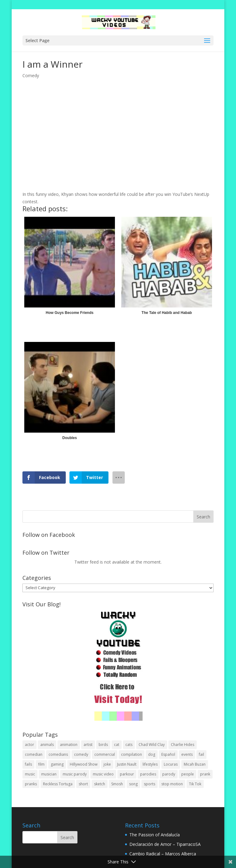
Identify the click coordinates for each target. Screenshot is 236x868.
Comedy (31, 75)
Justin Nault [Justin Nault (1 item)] (127, 764)
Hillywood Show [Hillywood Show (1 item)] (84, 764)
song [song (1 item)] (133, 784)
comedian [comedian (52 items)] (34, 754)
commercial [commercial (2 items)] (105, 754)
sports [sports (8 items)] (149, 784)
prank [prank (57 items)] (205, 774)
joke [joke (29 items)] (107, 764)
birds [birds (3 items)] (103, 745)
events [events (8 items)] (187, 754)
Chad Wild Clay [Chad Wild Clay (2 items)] (152, 745)
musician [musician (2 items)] (49, 774)
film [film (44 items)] (41, 764)
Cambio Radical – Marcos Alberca (163, 854)
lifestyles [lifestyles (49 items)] (150, 764)
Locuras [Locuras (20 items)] (171, 764)
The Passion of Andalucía (155, 835)
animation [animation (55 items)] (69, 745)
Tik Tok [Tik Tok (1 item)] (195, 784)
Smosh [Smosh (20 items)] (117, 784)
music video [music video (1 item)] (103, 774)
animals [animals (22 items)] (47, 745)
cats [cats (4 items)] (129, 745)
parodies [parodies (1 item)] (148, 774)
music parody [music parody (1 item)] (75, 774)
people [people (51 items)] (188, 774)
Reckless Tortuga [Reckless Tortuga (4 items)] (58, 784)
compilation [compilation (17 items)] (132, 754)
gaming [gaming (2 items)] (57, 764)
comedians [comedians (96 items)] (58, 754)
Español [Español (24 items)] (168, 754)
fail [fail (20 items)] (201, 754)
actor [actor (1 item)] (29, 745)
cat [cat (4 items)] (117, 745)
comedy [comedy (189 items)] (81, 754)
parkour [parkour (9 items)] (127, 774)
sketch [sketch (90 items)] (100, 784)
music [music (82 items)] (30, 774)
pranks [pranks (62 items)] (31, 784)
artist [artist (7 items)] (88, 745)
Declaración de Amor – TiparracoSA (165, 844)
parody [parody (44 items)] (169, 774)
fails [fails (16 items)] (28, 764)
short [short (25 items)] (83, 784)
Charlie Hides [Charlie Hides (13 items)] (183, 745)
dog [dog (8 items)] (152, 754)
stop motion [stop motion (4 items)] (172, 784)
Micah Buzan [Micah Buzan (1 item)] (195, 764)
